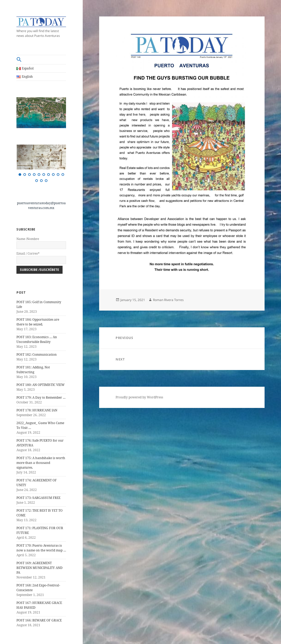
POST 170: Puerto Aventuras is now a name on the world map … (41, 548)
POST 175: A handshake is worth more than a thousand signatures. (41, 463)
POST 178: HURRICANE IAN (37, 410)
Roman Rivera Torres (168, 300)
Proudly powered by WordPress (139, 397)
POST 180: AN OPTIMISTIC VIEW (41, 385)
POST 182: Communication (37, 354)
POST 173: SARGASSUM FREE (38, 498)
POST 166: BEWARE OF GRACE (39, 620)
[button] (41, 60)
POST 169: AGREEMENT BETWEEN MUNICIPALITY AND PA (39, 568)
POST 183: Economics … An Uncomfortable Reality (37, 339)
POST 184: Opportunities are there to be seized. (38, 322)
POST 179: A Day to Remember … (41, 397)
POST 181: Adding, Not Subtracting (33, 370)
